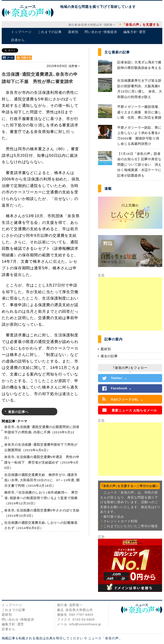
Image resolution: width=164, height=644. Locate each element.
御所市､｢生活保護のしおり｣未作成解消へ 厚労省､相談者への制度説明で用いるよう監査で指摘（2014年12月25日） (41, 498)
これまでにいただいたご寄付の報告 (131, 526)
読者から (18, 40)
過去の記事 (109, 356)
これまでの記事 (50, 32)
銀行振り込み (114, 516)
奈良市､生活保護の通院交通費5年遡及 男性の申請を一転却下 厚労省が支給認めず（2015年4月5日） (42, 462)
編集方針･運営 (135, 32)
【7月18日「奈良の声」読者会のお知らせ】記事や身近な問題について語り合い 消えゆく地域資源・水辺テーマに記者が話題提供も (139, 165)
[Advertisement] (130, 304)
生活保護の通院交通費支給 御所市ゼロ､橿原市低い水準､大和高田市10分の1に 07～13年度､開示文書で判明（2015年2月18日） (42, 480)
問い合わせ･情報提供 (101, 32)
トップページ (21, 32)
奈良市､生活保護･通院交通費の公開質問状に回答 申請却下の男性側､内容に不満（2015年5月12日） (44, 432)
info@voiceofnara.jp (85, 624)
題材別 (73, 32)
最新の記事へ (18, 412)
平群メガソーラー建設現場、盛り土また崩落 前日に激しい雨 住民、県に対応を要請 (139, 112)
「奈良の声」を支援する (141, 25)
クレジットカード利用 (121, 521)
